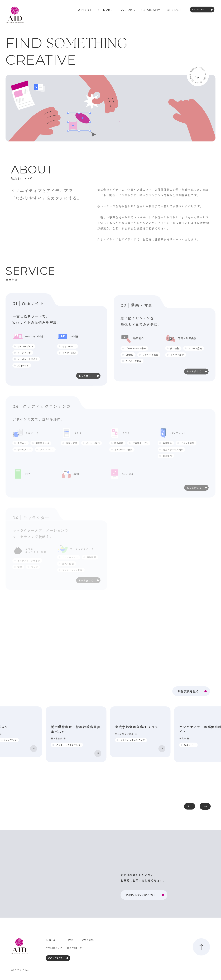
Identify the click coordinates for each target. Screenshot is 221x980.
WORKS (128, 10)
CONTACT (200, 10)
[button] (205, 806)
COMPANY (151, 10)
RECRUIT (175, 10)
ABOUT (85, 10)
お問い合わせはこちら (141, 895)
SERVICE (106, 10)
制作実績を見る (188, 691)
